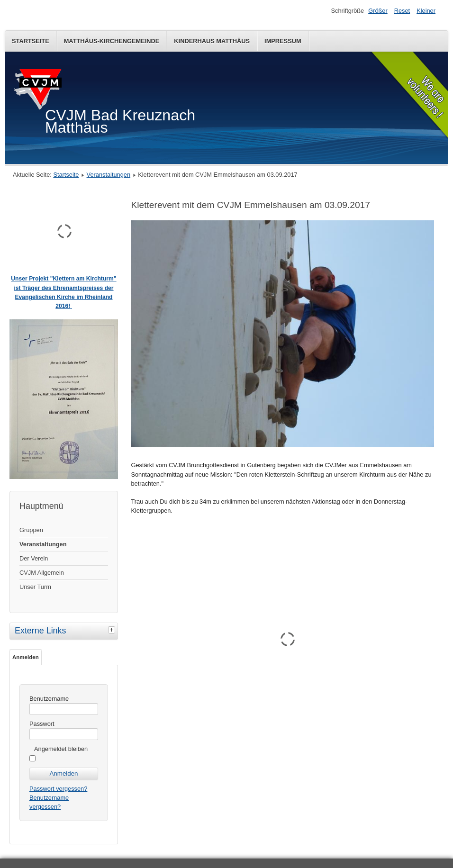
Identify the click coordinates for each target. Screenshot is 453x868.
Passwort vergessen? (58, 789)
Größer (378, 11)
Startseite (31, 41)
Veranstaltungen (109, 175)
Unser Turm (35, 587)
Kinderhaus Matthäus (212, 41)
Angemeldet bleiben (61, 749)
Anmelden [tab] (26, 657)
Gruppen (31, 530)
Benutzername (49, 699)
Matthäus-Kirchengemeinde (112, 41)
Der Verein (34, 558)
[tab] (113, 630)
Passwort (42, 724)
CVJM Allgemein (42, 573)
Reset (402, 11)
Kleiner (426, 11)
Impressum (283, 41)
